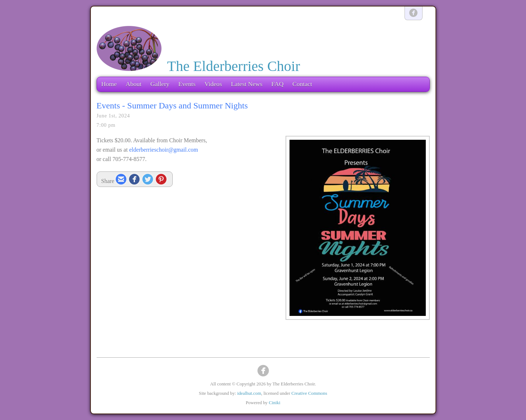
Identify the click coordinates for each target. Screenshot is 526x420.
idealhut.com (249, 393)
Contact (302, 84)
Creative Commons (309, 393)
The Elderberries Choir (234, 66)
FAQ (277, 84)
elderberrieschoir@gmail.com (163, 150)
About (133, 84)
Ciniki (274, 403)
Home (109, 84)
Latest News (246, 84)
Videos (213, 84)
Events (187, 84)
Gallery (160, 84)
